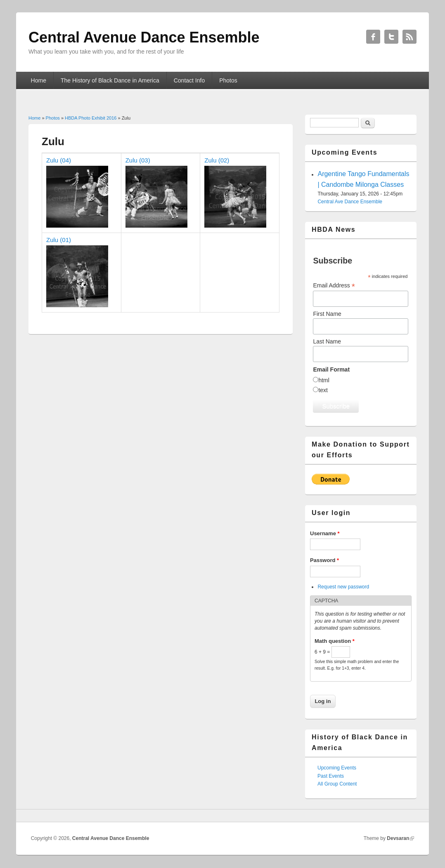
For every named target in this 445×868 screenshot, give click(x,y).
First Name (327, 314)
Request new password (343, 587)
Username (325, 533)
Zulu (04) (59, 160)
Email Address (334, 286)
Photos (228, 80)
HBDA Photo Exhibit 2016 (91, 118)
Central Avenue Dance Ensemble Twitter (391, 37)
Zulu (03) (138, 160)
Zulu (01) (59, 240)
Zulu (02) (217, 160)
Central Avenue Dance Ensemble (111, 838)
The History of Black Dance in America (110, 80)
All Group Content (337, 784)
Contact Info (189, 80)
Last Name (327, 341)
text (323, 390)
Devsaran (398, 838)
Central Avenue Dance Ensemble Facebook (373, 37)
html (324, 380)
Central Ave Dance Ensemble (350, 202)
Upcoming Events (337, 768)
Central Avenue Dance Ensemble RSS (409, 37)
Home (39, 80)
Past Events (331, 776)
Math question (335, 641)
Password (324, 560)
